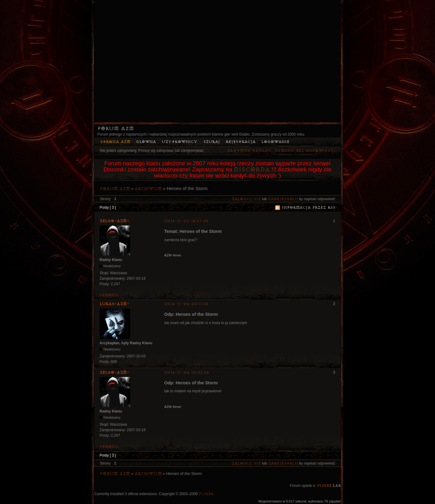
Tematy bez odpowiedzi (305, 151)
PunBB (324, 486)
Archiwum (148, 189)
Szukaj (212, 142)
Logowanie (275, 142)
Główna (146, 142)
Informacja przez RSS (309, 208)
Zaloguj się (246, 199)
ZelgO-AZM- (114, 221)
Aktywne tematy (250, 151)
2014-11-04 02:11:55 (186, 304)
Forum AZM (116, 129)
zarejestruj (283, 199)
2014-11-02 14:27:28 (186, 221)
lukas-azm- (114, 304)
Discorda (252, 170)
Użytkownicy (180, 142)
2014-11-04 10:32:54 (187, 373)
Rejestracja (241, 142)
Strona (109, 295)
